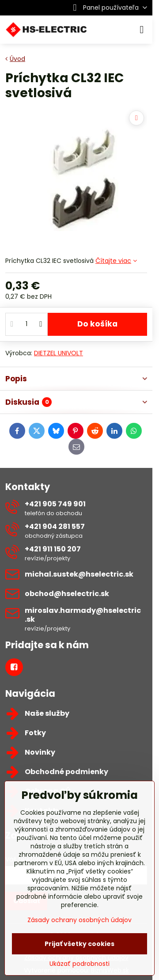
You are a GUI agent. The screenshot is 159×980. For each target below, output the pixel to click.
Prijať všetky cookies (79, 944)
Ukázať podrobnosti (79, 964)
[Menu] (142, 30)
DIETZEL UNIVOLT (59, 353)
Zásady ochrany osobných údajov (79, 920)
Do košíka (97, 324)
